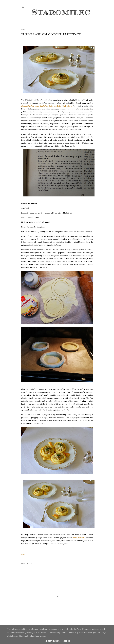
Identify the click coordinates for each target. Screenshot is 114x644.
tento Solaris (78, 538)
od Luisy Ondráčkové (47, 106)
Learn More (52, 641)
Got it (66, 641)
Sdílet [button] (23, 555)
